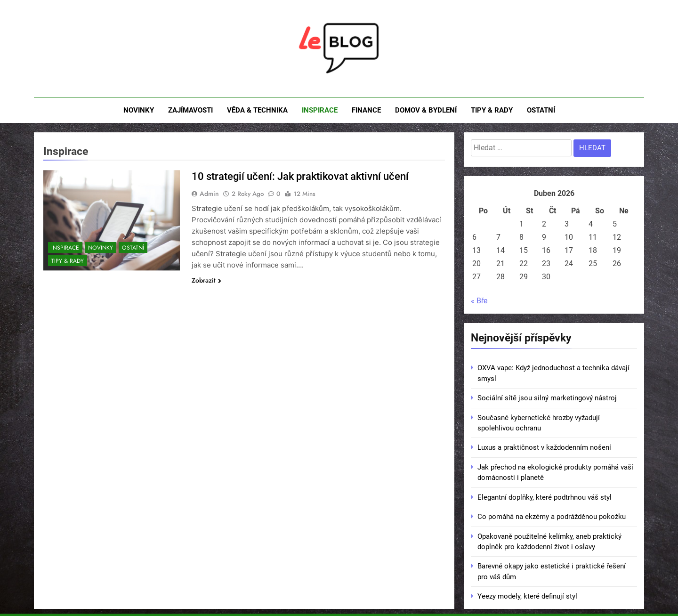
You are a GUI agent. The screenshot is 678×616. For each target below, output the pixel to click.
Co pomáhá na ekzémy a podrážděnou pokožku (552, 517)
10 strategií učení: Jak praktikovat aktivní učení (300, 176)
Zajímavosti (190, 110)
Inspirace (320, 110)
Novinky (139, 110)
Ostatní (541, 110)
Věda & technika (257, 110)
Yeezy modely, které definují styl (527, 596)
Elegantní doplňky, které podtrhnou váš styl (545, 497)
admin (209, 194)
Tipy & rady (492, 110)
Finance (366, 110)
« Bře (479, 301)
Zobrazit (206, 280)
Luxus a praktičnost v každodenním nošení (544, 447)
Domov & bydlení (426, 110)
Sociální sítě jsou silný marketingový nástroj (547, 398)
